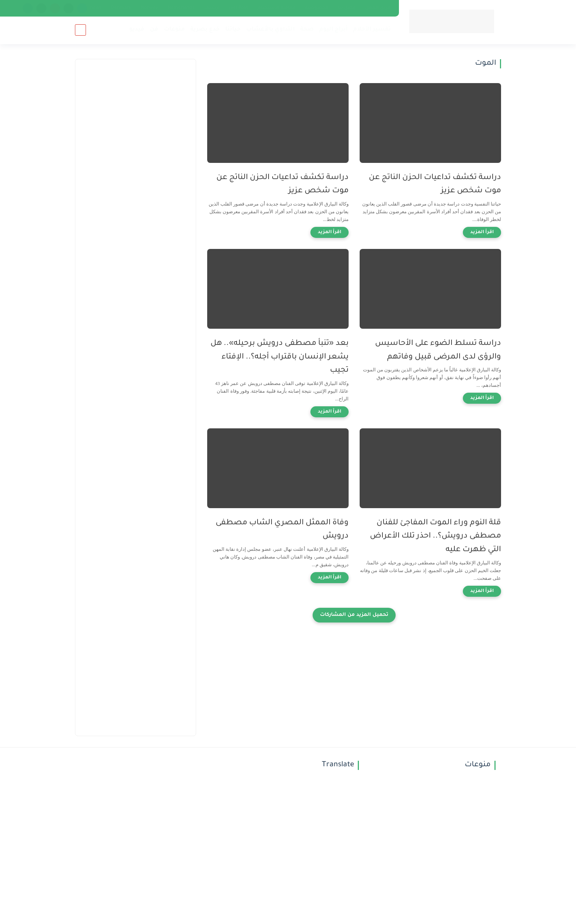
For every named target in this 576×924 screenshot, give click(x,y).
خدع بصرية (205, 30)
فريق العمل (378, 8)
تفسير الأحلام (372, 30)
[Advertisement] (136, 192)
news (96, 8)
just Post (239, 8)
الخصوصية (317, 8)
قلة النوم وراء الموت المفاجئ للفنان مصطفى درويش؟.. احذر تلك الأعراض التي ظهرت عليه (435, 537)
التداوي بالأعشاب (270, 30)
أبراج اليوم (333, 30)
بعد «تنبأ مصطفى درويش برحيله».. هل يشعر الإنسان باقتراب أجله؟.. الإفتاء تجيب (280, 357)
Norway (149, 8)
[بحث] (80, 30)
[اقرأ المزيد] (482, 232)
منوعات (174, 30)
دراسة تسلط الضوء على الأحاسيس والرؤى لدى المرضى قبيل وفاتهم (438, 350)
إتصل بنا (347, 8)
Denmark (121, 8)
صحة (307, 30)
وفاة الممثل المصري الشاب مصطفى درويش (282, 530)
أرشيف (212, 8)
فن (154, 30)
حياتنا (233, 30)
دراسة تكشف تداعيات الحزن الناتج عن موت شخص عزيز (435, 185)
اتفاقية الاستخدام (276, 8)
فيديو (137, 30)
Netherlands (181, 8)
